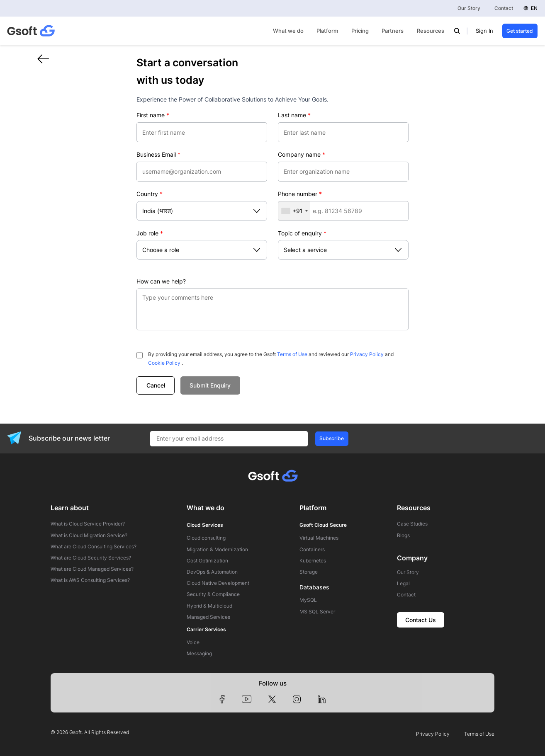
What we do (288, 31)
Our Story (469, 8)
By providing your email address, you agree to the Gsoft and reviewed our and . (271, 359)
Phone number (300, 194)
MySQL (308, 600)
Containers (312, 550)
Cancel (156, 385)
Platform (327, 31)
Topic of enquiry (302, 233)
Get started (520, 31)
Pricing (360, 31)
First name (153, 115)
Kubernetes (313, 561)
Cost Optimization (207, 561)
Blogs (403, 535)
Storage (309, 572)
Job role (150, 233)
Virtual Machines (319, 538)
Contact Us (421, 620)
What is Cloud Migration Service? (89, 535)
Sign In (484, 31)
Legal (403, 584)
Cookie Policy (164, 363)
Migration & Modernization (217, 550)
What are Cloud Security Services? (91, 558)
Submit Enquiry (210, 385)
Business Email (158, 154)
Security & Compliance (213, 594)
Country (150, 194)
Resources (431, 31)
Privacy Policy (367, 354)
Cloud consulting (206, 538)
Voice (193, 642)
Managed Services (208, 617)
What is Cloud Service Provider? (88, 524)
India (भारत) (158, 211)
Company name (302, 154)
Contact (504, 8)
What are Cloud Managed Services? (92, 569)
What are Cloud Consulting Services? (94, 547)
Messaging (199, 654)
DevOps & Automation (212, 572)
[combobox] (294, 211)
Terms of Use (292, 354)
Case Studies (412, 524)
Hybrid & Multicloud (209, 606)
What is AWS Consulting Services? (90, 580)
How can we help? (161, 281)
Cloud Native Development (218, 583)
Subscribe (332, 438)
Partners (393, 31)
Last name (294, 115)
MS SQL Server (317, 612)
